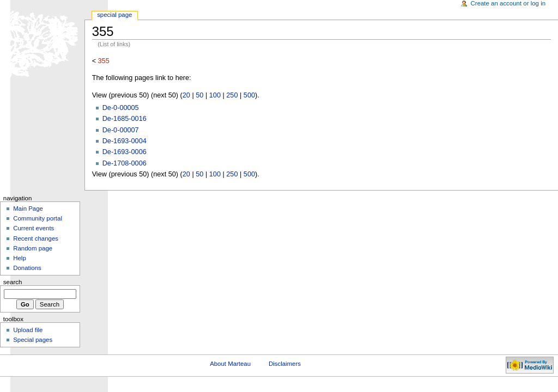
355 (104, 61)
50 (199, 95)
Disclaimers (285, 364)
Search (13, 282)
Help (20, 258)
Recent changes (36, 238)
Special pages (33, 340)
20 (186, 95)
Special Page (114, 15)
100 (215, 95)
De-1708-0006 (125, 163)
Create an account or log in (508, 3)
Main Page (28, 209)
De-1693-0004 (125, 141)
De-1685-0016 (125, 119)
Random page (33, 248)
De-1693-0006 (125, 152)
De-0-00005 (121, 108)
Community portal (38, 218)
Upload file (28, 330)
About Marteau (230, 364)
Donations (27, 268)
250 (232, 95)
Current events (34, 228)
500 (249, 95)
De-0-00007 (121, 130)
